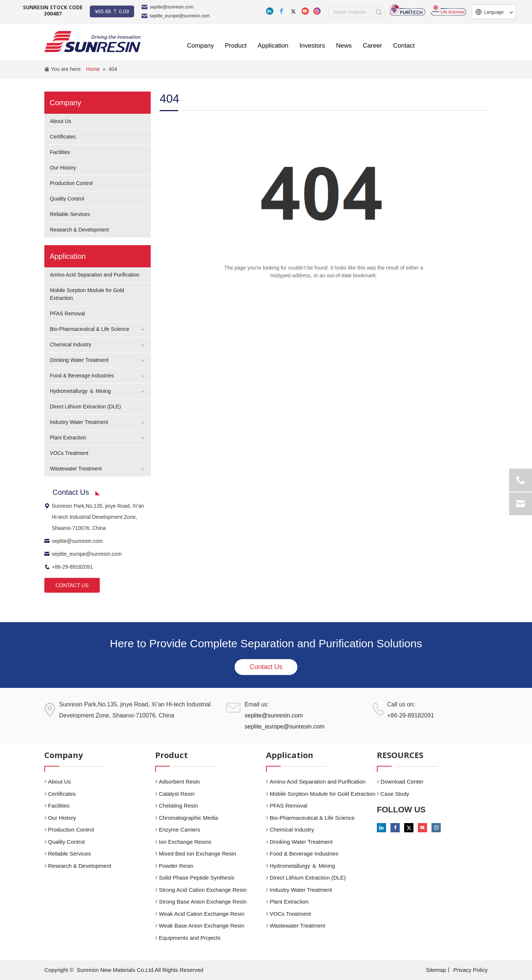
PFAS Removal (67, 313)
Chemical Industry (71, 345)
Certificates (63, 137)
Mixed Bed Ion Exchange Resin (197, 854)
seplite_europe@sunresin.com (180, 16)
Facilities (60, 152)
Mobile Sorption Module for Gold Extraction (323, 794)
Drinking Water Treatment (79, 360)
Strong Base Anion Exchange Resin (203, 902)
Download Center (402, 782)
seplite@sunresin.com (171, 7)
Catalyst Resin (177, 794)
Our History (63, 168)
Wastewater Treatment (76, 469)
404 (113, 69)
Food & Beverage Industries (82, 376)
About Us (61, 121)
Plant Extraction (68, 438)
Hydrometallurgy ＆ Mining (80, 391)
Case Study (395, 794)
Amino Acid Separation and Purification (95, 275)
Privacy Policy (470, 970)
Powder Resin (176, 866)
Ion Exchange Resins (185, 842)
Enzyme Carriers (180, 830)
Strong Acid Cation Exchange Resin (203, 890)
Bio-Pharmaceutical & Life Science (90, 329)
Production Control (71, 183)
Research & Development (79, 230)
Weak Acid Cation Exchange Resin (202, 914)
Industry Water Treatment (79, 422)
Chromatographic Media (188, 818)
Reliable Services (70, 214)
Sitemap (436, 970)
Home (93, 69)
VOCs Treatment (69, 453)
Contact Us (266, 667)
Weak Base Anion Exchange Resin (202, 926)
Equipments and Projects (190, 938)
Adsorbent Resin (179, 782)
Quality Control (67, 199)
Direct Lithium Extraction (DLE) (85, 407)
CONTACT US (72, 585)
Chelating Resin (178, 806)
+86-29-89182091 (69, 567)
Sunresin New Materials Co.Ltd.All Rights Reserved (140, 970)
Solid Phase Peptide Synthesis (197, 878)
